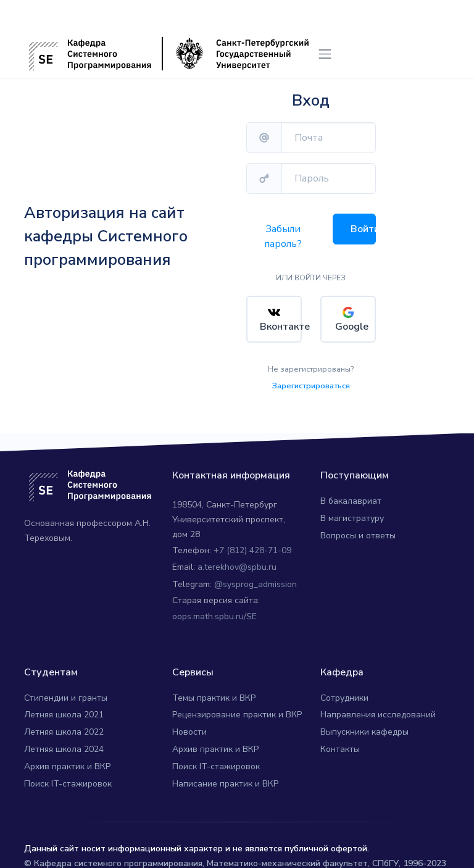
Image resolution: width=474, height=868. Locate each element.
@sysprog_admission (256, 582)
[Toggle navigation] (325, 54)
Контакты (340, 746)
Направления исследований (378, 712)
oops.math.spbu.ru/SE (214, 613)
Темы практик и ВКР (214, 695)
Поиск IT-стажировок (68, 781)
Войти (363, 229)
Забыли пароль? (283, 236)
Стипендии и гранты (66, 695)
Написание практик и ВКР (225, 781)
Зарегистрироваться (311, 383)
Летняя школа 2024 (64, 746)
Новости (189, 729)
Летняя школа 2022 (64, 729)
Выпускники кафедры (364, 729)
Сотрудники (344, 695)
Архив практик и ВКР (67, 763)
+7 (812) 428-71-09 (252, 547)
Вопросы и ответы (358, 532)
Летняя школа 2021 (64, 712)
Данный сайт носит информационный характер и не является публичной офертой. (197, 846)
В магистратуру (352, 515)
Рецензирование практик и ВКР (237, 712)
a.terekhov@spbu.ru (237, 565)
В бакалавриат (351, 499)
